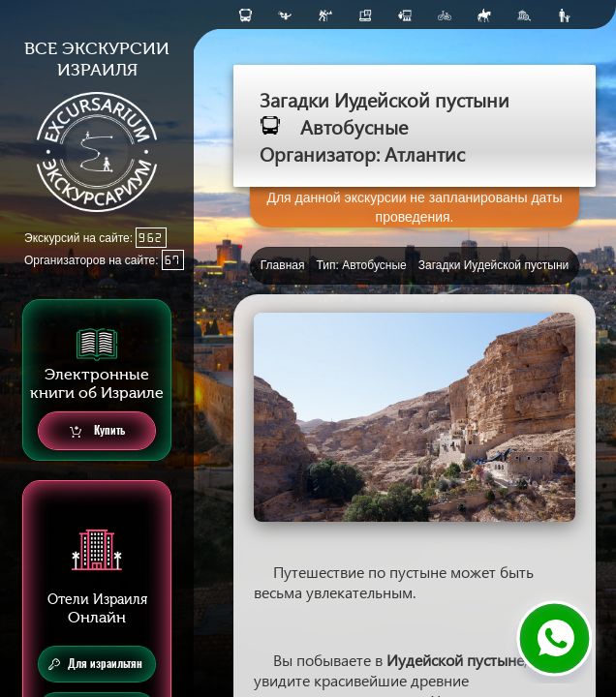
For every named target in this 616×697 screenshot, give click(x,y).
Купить (97, 431)
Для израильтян (95, 664)
